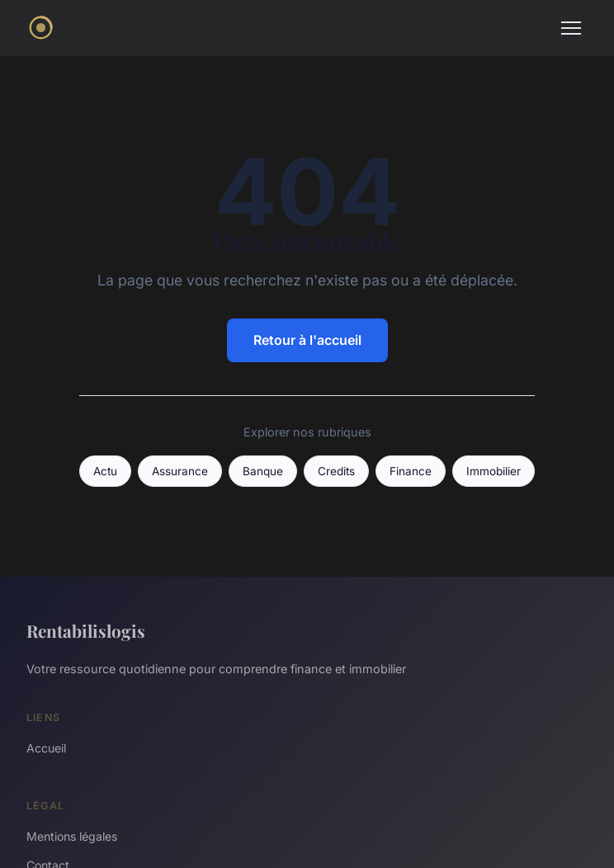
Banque (263, 471)
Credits (336, 471)
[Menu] (571, 28)
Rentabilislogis (86, 630)
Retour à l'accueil (307, 340)
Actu (105, 471)
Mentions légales (72, 836)
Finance (411, 471)
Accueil (46, 748)
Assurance (180, 471)
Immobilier (494, 471)
